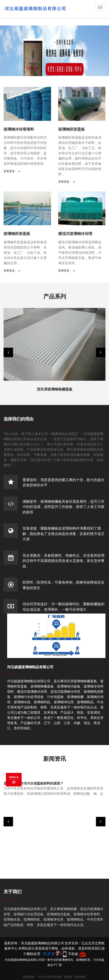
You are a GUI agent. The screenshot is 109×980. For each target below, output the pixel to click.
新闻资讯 (55, 759)
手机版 (73, 954)
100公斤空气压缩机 (50, 977)
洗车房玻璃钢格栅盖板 (55, 389)
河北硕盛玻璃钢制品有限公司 (30, 667)
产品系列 (55, 296)
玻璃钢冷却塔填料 (19, 129)
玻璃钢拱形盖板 (71, 129)
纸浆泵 (68, 977)
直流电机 (80, 977)
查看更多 (12, 171)
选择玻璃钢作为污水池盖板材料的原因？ (33, 783)
